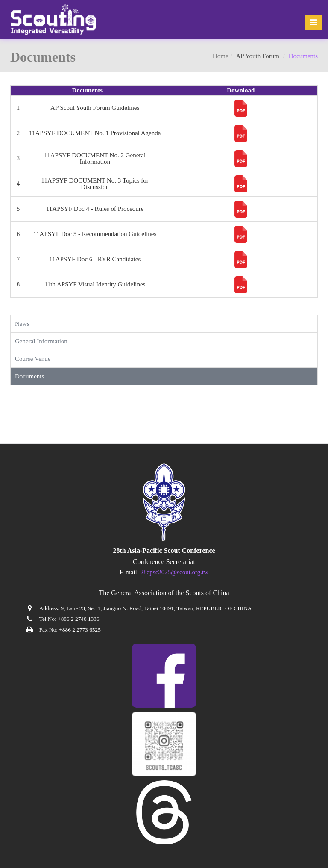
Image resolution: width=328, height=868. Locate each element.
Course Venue (33, 359)
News (22, 324)
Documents (29, 376)
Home (221, 56)
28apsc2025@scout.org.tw (174, 572)
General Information (41, 341)
